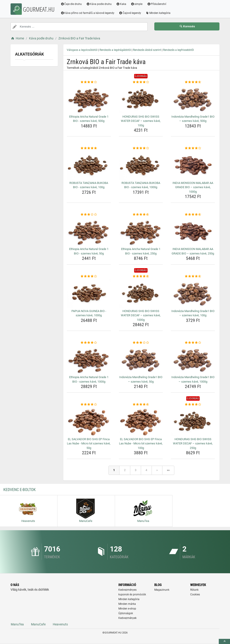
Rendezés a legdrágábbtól (115, 50)
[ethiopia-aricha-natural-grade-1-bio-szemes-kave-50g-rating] (89, 215)
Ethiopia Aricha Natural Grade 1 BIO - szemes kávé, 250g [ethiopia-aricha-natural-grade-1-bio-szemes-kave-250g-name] (141, 251)
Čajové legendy (130, 13)
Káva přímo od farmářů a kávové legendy (88, 13)
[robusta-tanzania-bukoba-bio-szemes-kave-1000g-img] (141, 165)
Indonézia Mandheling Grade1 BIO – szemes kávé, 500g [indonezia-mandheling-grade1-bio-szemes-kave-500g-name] (193, 119)
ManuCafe (38, 624)
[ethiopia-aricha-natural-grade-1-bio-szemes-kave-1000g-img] (89, 360)
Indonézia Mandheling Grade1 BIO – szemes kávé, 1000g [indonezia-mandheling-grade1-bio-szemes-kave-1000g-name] (193, 379)
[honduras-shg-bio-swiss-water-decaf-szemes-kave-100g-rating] (141, 82)
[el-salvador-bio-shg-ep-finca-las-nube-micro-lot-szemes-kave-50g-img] (89, 421)
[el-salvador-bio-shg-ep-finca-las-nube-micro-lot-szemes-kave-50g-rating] (89, 405)
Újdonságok (126, 613)
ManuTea (17, 624)
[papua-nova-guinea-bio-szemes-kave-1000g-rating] (89, 276)
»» (168, 470)
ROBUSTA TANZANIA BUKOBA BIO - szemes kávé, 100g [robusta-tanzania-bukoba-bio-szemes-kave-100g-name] (89, 185)
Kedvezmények (127, 618)
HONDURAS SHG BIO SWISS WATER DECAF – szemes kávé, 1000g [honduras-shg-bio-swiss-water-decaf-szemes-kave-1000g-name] (141, 315)
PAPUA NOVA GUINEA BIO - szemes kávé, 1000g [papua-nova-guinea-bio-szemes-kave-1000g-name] (89, 313)
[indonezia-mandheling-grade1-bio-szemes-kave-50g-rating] (141, 343)
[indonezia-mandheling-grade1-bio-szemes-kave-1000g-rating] (193, 343)
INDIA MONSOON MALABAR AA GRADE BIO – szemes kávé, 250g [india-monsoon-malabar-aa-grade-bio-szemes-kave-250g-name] (193, 251)
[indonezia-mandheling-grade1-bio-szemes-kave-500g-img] (193, 99)
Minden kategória (158, 13)
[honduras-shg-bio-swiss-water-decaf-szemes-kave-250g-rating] (193, 405)
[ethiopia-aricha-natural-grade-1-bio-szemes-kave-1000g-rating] (89, 343)
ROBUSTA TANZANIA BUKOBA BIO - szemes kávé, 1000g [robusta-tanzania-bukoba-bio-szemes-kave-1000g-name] (141, 185)
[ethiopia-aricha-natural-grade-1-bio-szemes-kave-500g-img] (89, 99)
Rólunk (194, 590)
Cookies (195, 594)
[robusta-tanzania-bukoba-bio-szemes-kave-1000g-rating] (141, 148)
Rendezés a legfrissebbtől (178, 50)
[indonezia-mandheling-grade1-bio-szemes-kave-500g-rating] (193, 82)
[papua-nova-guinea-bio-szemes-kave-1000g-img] (89, 293)
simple (137, 4)
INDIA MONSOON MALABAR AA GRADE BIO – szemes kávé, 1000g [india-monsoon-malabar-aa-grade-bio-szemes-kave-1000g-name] (193, 187)
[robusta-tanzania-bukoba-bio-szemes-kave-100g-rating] (89, 148)
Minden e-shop (127, 609)
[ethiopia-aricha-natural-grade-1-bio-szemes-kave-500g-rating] (89, 82)
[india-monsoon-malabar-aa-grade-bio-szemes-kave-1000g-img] (193, 165)
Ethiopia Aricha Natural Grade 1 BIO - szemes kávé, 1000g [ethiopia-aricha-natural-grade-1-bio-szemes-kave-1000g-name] (89, 379)
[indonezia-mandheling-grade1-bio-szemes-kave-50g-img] (141, 360)
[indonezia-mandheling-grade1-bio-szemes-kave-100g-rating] (193, 276)
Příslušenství (157, 4)
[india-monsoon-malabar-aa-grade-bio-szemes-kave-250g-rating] (193, 215)
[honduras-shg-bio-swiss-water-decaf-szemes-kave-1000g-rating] (141, 276)
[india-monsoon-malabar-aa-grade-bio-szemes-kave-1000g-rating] (193, 148)
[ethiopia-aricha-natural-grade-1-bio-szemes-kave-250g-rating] (141, 215)
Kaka (122, 4)
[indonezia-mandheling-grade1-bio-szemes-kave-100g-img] (193, 293)
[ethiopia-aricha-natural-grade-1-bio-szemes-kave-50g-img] (89, 231)
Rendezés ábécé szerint (147, 50)
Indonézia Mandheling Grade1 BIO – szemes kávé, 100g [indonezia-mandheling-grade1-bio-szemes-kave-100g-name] (193, 313)
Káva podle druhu (99, 4)
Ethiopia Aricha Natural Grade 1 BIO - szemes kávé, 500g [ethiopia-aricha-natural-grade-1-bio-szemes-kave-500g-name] (89, 119)
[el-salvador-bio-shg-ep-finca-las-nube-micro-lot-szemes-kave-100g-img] (141, 421)
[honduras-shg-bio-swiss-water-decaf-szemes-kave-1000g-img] (141, 293)
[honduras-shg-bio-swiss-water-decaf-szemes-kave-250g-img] (193, 421)
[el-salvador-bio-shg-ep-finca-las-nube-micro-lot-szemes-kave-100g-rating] (141, 405)
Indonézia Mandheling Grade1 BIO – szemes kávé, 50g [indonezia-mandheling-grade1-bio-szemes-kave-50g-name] (141, 379)
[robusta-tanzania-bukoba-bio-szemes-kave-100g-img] (89, 165)
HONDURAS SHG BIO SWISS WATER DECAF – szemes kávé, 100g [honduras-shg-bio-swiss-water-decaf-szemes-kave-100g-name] (141, 121)
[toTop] (224, 641)
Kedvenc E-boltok (20, 490)
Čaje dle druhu (72, 4)
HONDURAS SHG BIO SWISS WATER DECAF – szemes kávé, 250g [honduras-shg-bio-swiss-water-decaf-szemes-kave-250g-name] (193, 444)
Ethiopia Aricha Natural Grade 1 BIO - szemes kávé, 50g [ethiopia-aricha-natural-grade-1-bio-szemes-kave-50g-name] (89, 251)
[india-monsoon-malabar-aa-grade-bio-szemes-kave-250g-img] (193, 231)
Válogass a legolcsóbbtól (82, 50)
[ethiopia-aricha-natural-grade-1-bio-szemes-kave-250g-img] (141, 231)
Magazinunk (162, 590)
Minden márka (127, 604)
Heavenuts (60, 624)
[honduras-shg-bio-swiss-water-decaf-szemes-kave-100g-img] (141, 99)
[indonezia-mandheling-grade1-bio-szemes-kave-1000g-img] (193, 360)
